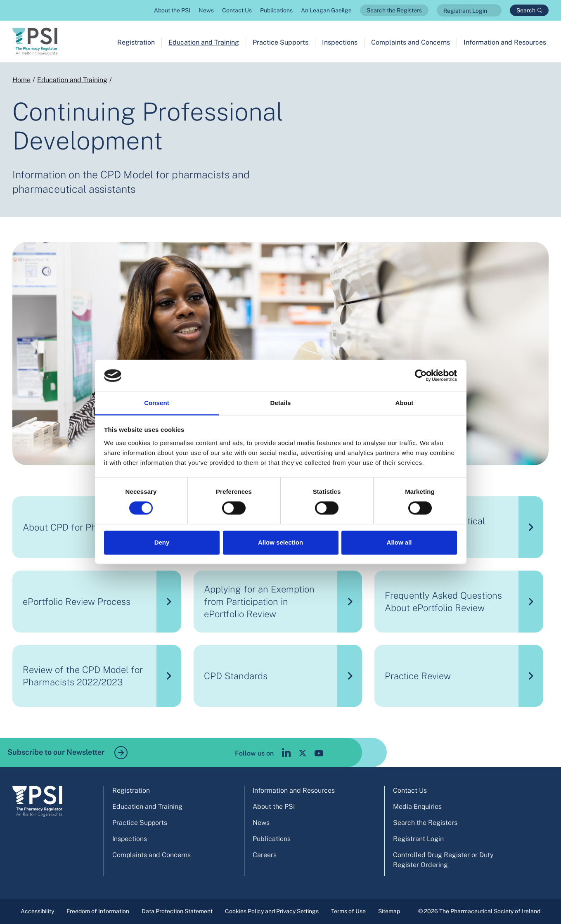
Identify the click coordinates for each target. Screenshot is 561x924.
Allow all (399, 542)
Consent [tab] (157, 403)
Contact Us (237, 10)
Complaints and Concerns (411, 42)
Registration (136, 42)
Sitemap (389, 911)
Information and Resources (505, 42)
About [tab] (405, 403)
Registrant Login (465, 11)
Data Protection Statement (177, 911)
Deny (162, 542)
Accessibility (37, 911)
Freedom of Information (98, 911)
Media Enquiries (417, 807)
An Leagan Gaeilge (326, 10)
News (206, 10)
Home (21, 80)
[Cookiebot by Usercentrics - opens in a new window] (421, 376)
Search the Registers (394, 10)
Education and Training (204, 42)
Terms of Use (348, 911)
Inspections (340, 42)
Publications (276, 10)
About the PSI (172, 10)
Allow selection (280, 542)
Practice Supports (280, 42)
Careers (265, 855)
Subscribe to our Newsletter (67, 753)
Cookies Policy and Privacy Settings (272, 911)
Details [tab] (281, 403)
